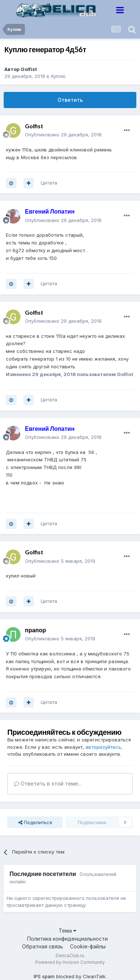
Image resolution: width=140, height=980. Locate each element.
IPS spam (44, 976)
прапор (36, 630)
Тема (67, 931)
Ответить (70, 100)
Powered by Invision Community (70, 962)
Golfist (29, 69)
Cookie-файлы (88, 946)
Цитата (49, 183)
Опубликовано (63, 135)
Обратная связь (43, 946)
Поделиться (35, 822)
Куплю (58, 76)
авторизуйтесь (103, 747)
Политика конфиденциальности (67, 939)
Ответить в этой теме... (48, 784)
